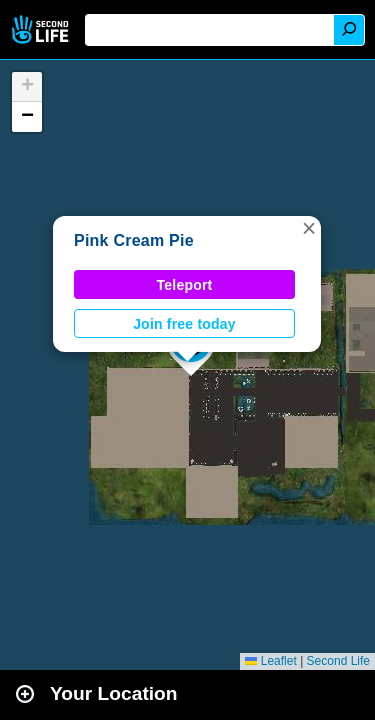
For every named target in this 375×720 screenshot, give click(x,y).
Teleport (185, 285)
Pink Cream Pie (134, 240)
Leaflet (270, 661)
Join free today (184, 324)
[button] (309, 228)
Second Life (42, 29)
